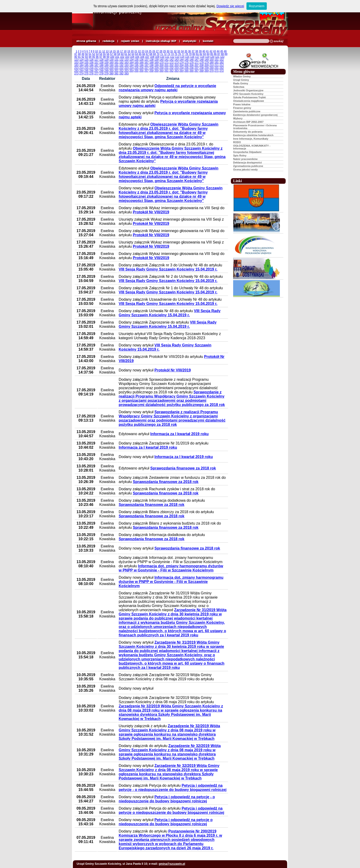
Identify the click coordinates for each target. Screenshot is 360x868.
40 (204, 51)
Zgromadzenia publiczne (248, 166)
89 (226, 54)
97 (101, 57)
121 (217, 57)
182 (221, 62)
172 (171, 62)
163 (126, 62)
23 (143, 51)
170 (161, 62)
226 (141, 68)
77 (183, 54)
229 (157, 68)
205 (186, 65)
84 (208, 54)
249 (107, 71)
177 (196, 62)
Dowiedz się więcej (230, 6)
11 (100, 51)
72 (165, 54)
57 (111, 54)
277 (96, 74)
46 (225, 51)
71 (162, 54)
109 (157, 57)
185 (86, 65)
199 (157, 65)
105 (137, 57)
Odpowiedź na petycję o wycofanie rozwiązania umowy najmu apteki (167, 88)
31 (171, 51)
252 (121, 71)
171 (167, 62)
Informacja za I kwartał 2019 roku (179, 434)
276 (91, 74)
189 (107, 65)
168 (151, 62)
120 (212, 57)
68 (151, 54)
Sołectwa (239, 87)
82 (201, 54)
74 (172, 54)
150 (211, 60)
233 (176, 68)
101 (117, 57)
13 (107, 51)
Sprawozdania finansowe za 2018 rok (183, 468)
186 (91, 65)
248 (101, 71)
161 (116, 62)
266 (192, 71)
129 (107, 60)
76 (179, 54)
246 (91, 71)
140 (161, 60)
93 (86, 57)
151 (217, 60)
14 (111, 51)
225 (136, 68)
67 (147, 54)
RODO (237, 142)
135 (136, 60)
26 (154, 51)
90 (76, 57)
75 (176, 54)
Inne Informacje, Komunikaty (251, 139)
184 (81, 65)
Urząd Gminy (241, 80)
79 (190, 54)
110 (162, 57)
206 (192, 65)
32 (175, 51)
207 (196, 65)
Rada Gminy (241, 83)
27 (157, 51)
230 (161, 68)
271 (217, 71)
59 (119, 54)
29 (164, 51)
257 (146, 71)
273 (76, 74)
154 (81, 62)
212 (221, 65)
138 (151, 60)
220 (111, 68)
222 (121, 68)
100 (112, 57)
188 (101, 65)
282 (121, 74)
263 (176, 71)
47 (76, 54)
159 (107, 62)
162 (121, 62)
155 (86, 62)
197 (146, 65)
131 (116, 60)
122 (222, 57)
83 (204, 54)
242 (221, 68)
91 (79, 57)
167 (146, 62)
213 (76, 68)
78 (187, 54)
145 (186, 60)
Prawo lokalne (242, 104)
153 (76, 62)
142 (171, 60)
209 (207, 65)
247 (96, 71)
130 (111, 60)
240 (211, 68)
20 (132, 51)
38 (197, 51)
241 (217, 68)
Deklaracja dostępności (248, 162)
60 (122, 54)
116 (192, 57)
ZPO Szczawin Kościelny (248, 94)
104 (132, 57)
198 (151, 65)
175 (186, 62)
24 (146, 51)
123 (76, 60)
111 (167, 57)
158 (101, 62)
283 (126, 74)
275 (86, 74)
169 (157, 62)
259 (157, 71)
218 (101, 68)
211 (217, 65)
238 (202, 68)
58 (115, 54)
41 (207, 51)
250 (111, 71)
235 (186, 68)
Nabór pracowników (245, 159)
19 (129, 51)
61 (126, 54)
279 (107, 74)
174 (182, 62)
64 (136, 54)
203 (176, 65)
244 (81, 71)
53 (97, 54)
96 (97, 57)
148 (202, 60)
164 (132, 62)
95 (94, 57)
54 (101, 54)
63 (133, 54)
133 (126, 60)
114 (182, 57)
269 (207, 71)
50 (86, 54)
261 (167, 71)
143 (176, 60)
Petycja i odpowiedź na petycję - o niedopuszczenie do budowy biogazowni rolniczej (173, 788)
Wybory (238, 118)
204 (182, 65)
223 (126, 68)
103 (127, 57)
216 (91, 68)
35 (186, 51)
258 (151, 71)
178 (202, 62)
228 (151, 68)
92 (83, 57)
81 (197, 54)
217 (96, 68)
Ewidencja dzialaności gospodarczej (255, 115)
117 (197, 57)
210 (211, 65)
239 (207, 68)
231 (167, 68)
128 (101, 60)
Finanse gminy (242, 108)
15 (114, 51)
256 (141, 71)
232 (171, 68)
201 (167, 65)
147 (196, 60)
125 (86, 60)
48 (79, 54)
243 (76, 71)
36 (189, 51)
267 (196, 71)
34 (182, 51)
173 (176, 62)
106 (142, 57)
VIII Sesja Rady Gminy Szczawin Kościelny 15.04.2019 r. (168, 269)
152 (221, 60)
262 (171, 71)
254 (132, 71)
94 (90, 57)
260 (161, 71)
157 (96, 62)
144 (182, 60)
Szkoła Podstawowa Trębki (250, 97)
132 (121, 60)
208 (202, 65)
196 (141, 65)
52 (94, 54)
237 (196, 68)
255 (136, 71)
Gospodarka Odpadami (247, 152)
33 (179, 51)
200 (161, 65)
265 (186, 71)
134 (132, 60)
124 (81, 60)
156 (91, 62)
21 (136, 51)
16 (118, 51)
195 (136, 65)
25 (150, 51)
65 (140, 54)
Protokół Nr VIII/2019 (151, 212)
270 (211, 71)
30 (168, 51)
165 (136, 62)
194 (132, 65)
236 (192, 68)
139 (157, 60)
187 (96, 65)
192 (121, 65)
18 (125, 51)
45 (222, 51)
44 (218, 51)
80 (194, 54)
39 (200, 51)
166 (141, 62)
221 (116, 68)
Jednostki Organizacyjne (248, 90)
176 (192, 62)
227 (146, 68)
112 (172, 57)
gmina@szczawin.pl (172, 864)
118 (202, 57)
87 (219, 54)
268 (202, 71)
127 (96, 60)
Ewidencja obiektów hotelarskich (253, 135)
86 (215, 54)
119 (207, 57)
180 (211, 62)
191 (116, 65)
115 (187, 57)
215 (86, 68)
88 (222, 54)
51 (90, 54)
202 (171, 65)
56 (108, 54)
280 (111, 74)
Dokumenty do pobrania (248, 132)
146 (192, 60)
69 (154, 54)
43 (214, 51)
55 (104, 54)
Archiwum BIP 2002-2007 (248, 122)
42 (211, 51)
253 (126, 71)
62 (129, 54)
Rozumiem (257, 6)
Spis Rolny (240, 155)
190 (111, 65)
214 (81, 68)
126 (91, 60)
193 (126, 65)
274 (81, 74)
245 (86, 71)
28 (161, 51)
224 (132, 68)
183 (76, 65)
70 (158, 54)
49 (83, 54)
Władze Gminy (242, 76)
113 (177, 57)
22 (139, 51)
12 (103, 51)
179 (207, 62)
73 (169, 54)
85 (212, 54)
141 (167, 60)
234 (182, 68)
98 (104, 57)
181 (217, 62)
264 (182, 71)
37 (193, 51)
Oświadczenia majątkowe (249, 101)
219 (107, 68)
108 (152, 57)
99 (108, 57)
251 (116, 71)
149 (207, 60)
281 (116, 74)
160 (111, 62)
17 (121, 51)
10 (96, 51)
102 (122, 57)
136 (141, 60)
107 (147, 57)
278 (101, 74)
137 (146, 60)
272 (221, 71)
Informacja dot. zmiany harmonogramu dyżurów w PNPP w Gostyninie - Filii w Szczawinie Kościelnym (171, 568)
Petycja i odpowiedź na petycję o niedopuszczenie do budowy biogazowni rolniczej (171, 810)
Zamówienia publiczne (247, 111)
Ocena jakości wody (245, 169)
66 (144, 54)
